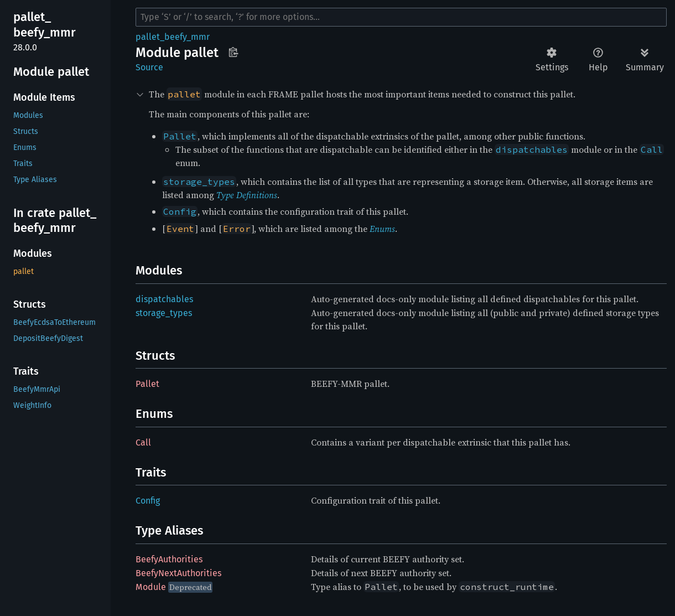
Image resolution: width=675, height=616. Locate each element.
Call (143, 442)
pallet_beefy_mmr (173, 37)
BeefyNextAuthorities (178, 573)
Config (148, 501)
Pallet (147, 384)
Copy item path (233, 52)
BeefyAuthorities (169, 559)
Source (149, 67)
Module (151, 587)
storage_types (164, 313)
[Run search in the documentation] (401, 17)
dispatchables (164, 299)
